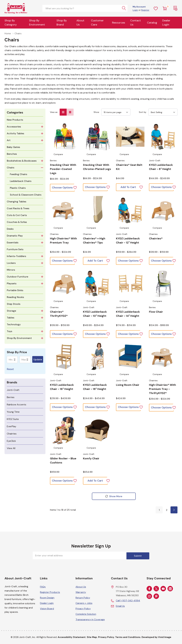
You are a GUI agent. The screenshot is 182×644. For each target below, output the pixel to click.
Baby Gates (13, 147)
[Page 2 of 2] (174, 510)
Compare (58, 154)
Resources (119, 23)
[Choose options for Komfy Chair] (97, 430)
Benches (12, 154)
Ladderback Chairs (21, 181)
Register (145, 10)
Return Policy (83, 597)
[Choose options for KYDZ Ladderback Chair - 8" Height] (163, 137)
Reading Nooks (15, 297)
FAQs (43, 586)
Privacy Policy (83, 608)
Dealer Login (47, 603)
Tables (11, 318)
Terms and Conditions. (128, 637)
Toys (9, 331)
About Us (80, 23)
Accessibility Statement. (72, 637)
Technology (14, 324)
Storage (11, 311)
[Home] (21, 8)
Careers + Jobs (84, 603)
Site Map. (92, 637)
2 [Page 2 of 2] (167, 510)
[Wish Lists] (156, 8)
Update (38, 359)
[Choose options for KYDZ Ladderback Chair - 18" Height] (97, 357)
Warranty (81, 592)
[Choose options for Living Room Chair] (130, 357)
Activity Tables (15, 133)
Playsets (12, 283)
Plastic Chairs (18, 188)
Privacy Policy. (106, 637)
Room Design (47, 597)
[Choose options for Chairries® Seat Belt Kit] (130, 137)
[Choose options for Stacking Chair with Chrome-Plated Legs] (97, 137)
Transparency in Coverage (90, 619)
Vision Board (47, 608)
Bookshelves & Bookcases (22, 161)
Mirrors (11, 270)
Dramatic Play (15, 236)
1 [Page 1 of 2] (159, 510)
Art (9, 140)
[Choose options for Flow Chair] (163, 284)
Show (96, 112)
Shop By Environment (37, 23)
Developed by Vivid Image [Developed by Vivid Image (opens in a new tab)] (156, 637)
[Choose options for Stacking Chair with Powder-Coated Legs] (64, 137)
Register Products (50, 592)
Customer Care (97, 23)
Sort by (143, 112)
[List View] (70, 112)
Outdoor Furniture (17, 277)
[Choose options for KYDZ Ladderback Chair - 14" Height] (130, 284)
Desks (10, 229)
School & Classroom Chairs (26, 195)
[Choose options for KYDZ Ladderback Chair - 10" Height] (97, 284)
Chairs (11, 168)
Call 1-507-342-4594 (128, 600)
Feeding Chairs (18, 174)
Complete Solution (86, 614)
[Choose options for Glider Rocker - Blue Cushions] (64, 430)
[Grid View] (63, 112)
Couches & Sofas (17, 222)
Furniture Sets (15, 249)
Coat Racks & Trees (18, 208)
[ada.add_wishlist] (75, 187)
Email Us (120, 606)
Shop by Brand (62, 23)
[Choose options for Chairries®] (163, 210)
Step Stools (14, 304)
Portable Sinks (15, 290)
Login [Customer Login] (135, 10)
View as (54, 112)
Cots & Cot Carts (17, 215)
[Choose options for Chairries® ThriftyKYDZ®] (64, 284)
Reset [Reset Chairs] (10, 369)
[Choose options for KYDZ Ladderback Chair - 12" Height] (130, 210)
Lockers (11, 263)
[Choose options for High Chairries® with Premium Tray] (64, 210)
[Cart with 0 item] (165, 8)
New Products (15, 120)
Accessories (14, 127)
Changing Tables (17, 202)
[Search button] (124, 8)
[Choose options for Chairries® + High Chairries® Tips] (97, 210)
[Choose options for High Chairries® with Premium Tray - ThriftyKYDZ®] (163, 357)
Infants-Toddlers (16, 256)
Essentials (13, 243)
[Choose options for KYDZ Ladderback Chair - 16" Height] (64, 357)
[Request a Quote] (175, 8)
